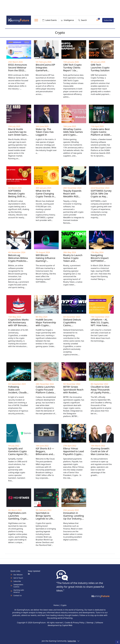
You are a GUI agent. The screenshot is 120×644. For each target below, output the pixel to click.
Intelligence (67, 20)
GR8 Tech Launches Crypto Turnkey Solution (100, 68)
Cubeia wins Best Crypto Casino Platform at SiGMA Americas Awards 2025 (101, 135)
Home (56, 605)
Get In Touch (18, 578)
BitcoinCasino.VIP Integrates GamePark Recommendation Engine (46, 70)
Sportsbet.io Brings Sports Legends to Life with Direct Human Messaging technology (46, 520)
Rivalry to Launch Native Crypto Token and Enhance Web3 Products (73, 261)
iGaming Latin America (19, 591)
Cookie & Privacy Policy (74, 623)
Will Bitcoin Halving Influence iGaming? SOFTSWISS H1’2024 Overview (46, 261)
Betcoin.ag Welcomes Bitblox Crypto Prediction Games (18, 259)
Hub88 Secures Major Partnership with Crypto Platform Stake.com (46, 325)
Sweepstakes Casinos (18, 586)
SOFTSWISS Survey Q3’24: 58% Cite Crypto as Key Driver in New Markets (101, 196)
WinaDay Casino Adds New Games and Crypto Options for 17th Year (73, 135)
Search (83, 20)
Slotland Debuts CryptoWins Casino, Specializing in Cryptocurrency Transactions (72, 327)
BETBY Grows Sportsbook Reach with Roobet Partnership (73, 391)
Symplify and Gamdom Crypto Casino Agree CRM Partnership (19, 453)
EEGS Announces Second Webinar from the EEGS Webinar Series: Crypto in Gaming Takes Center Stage (18, 73)
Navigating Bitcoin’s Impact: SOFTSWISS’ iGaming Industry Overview (101, 261)
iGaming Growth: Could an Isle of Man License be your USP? (100, 453)
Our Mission (18, 575)
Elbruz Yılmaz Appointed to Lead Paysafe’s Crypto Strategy (74, 453)
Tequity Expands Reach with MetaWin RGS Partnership (72, 195)
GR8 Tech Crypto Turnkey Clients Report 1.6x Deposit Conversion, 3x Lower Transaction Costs (73, 73)
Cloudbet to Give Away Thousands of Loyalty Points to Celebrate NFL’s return (101, 392)
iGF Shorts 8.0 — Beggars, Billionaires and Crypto (45, 453)
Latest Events (50, 20)
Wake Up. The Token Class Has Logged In (45, 132)
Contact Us (18, 595)
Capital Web (67, 625)
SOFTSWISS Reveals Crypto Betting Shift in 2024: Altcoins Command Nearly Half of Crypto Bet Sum (18, 199)
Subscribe (108, 20)
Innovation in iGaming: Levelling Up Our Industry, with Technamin (74, 517)
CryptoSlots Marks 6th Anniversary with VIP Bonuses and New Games (18, 324)
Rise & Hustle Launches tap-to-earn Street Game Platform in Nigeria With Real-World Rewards (18, 136)
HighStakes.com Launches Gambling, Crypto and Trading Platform (18, 519)
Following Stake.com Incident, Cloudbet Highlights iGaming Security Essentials (19, 394)
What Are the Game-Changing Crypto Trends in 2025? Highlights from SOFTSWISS (45, 196)
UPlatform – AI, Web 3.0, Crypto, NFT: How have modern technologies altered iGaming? (100, 327)
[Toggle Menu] (36, 20)
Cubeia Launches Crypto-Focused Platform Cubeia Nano (45, 391)
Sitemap (90, 623)
